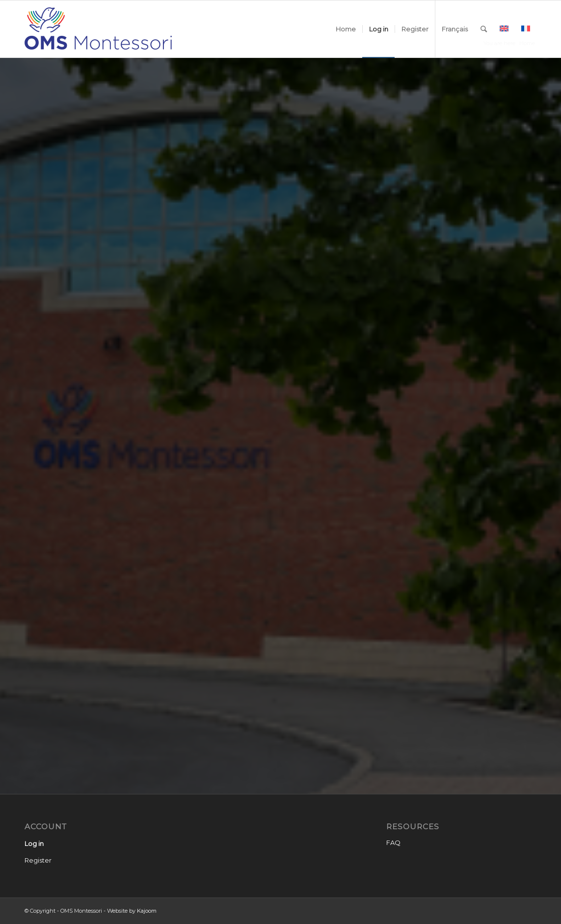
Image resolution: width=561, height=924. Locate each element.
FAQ (393, 842)
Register (38, 860)
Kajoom (147, 911)
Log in (34, 843)
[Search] (484, 29)
